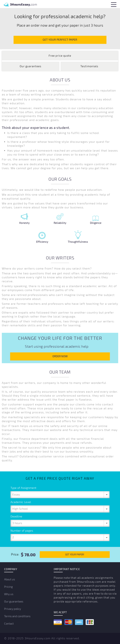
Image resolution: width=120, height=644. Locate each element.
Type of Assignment (23, 488)
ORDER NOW (60, 356)
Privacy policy (13, 609)
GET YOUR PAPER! (75, 555)
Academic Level (21, 502)
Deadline (16, 517)
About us (10, 579)
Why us (9, 594)
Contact (9, 624)
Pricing (8, 587)
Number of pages (22, 531)
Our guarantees (14, 602)
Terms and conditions (17, 616)
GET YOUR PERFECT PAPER (60, 40)
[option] (60, 21)
